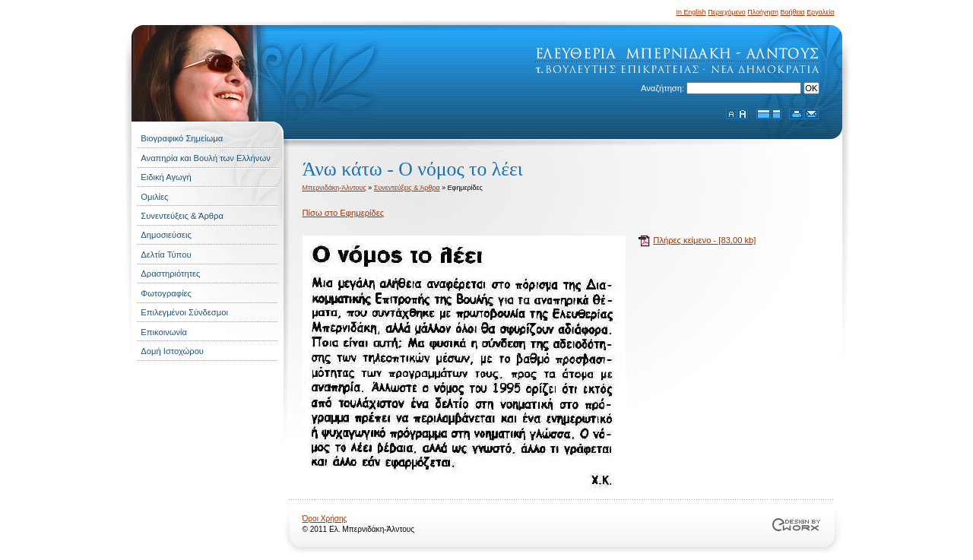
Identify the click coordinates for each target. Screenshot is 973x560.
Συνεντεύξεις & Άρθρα (182, 216)
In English (691, 12)
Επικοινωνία (164, 332)
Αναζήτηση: (664, 88)
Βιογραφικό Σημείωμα (182, 138)
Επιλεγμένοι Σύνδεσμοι (184, 312)
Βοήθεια (793, 12)
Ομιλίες (154, 197)
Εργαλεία (820, 12)
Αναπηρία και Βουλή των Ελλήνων (205, 158)
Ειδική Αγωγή (166, 177)
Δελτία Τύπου (166, 255)
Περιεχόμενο (727, 12)
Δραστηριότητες (170, 274)
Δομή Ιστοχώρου (172, 351)
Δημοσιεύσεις (166, 235)
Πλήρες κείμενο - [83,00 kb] (704, 240)
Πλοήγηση (763, 12)
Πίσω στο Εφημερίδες (344, 213)
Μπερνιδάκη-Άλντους (334, 188)
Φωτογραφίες (166, 293)
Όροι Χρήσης (325, 519)
